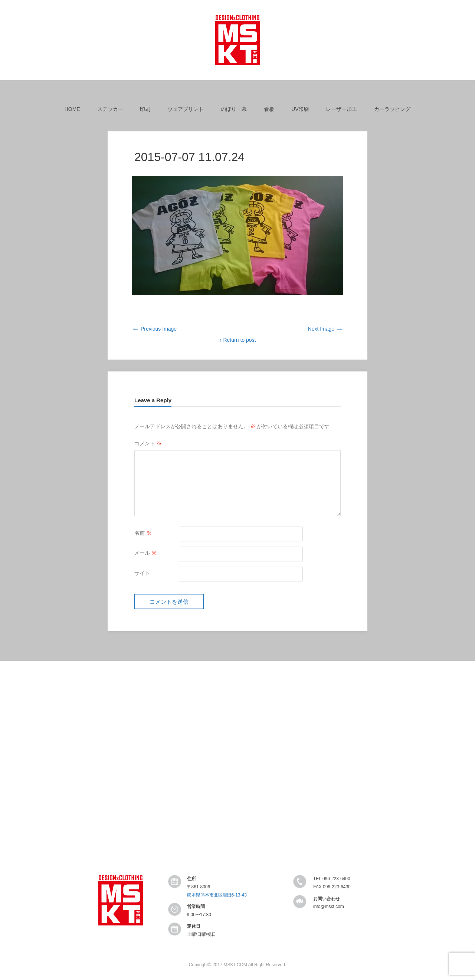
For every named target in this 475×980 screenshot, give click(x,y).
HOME (72, 109)
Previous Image (154, 329)
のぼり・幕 (234, 109)
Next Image (326, 329)
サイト (142, 573)
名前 (143, 533)
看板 (269, 109)
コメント (148, 443)
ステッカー (110, 109)
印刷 (145, 109)
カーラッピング (392, 109)
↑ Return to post (238, 340)
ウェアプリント (186, 109)
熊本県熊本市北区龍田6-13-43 (217, 895)
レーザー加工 (341, 109)
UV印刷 (300, 109)
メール (145, 553)
